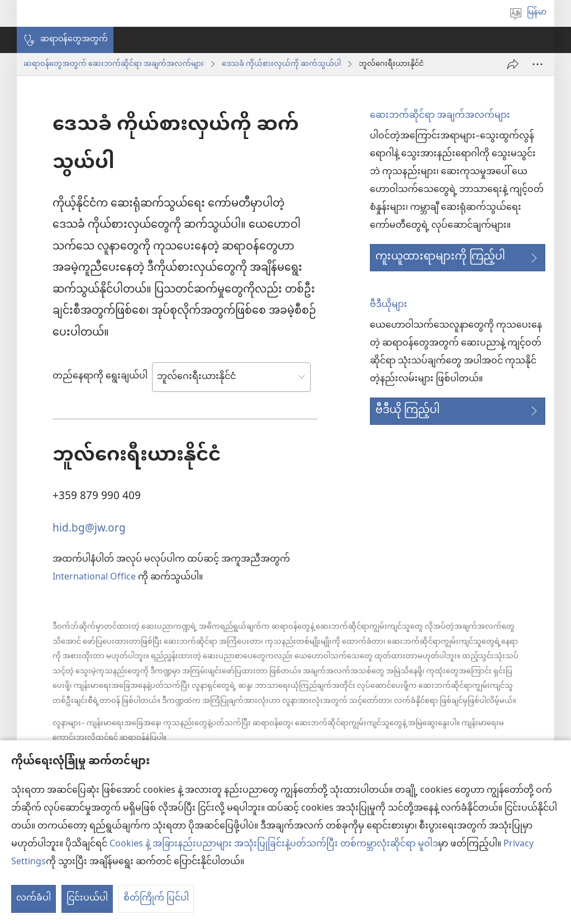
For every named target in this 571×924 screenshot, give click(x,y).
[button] (65, 40)
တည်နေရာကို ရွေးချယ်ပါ (100, 377)
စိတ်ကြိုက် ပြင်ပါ (156, 899)
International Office (94, 578)
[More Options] (537, 64)
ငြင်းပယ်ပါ (87, 899)
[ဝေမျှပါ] (513, 64)
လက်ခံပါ (34, 899)
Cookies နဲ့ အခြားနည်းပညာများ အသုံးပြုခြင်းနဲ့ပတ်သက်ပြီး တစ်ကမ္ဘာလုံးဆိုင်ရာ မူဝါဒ (274, 844)
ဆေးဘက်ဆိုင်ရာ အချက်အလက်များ (440, 116)
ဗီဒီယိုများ (389, 305)
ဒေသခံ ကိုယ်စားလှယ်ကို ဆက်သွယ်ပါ (281, 64)
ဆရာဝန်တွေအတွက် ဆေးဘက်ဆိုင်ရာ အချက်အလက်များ (114, 64)
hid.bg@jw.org (89, 527)
